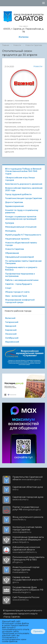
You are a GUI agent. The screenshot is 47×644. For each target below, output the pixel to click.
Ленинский (11, 334)
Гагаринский (12, 322)
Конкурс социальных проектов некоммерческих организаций (21, 218)
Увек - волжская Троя (16, 296)
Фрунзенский (12, 342)
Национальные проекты (17, 239)
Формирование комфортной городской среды (20, 301)
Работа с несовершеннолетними (22, 280)
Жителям (23, 37)
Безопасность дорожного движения (24, 184)
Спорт (8, 288)
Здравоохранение (14, 206)
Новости (17, 45)
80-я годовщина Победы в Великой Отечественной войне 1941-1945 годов (23, 171)
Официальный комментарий (19, 257)
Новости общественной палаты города (21, 244)
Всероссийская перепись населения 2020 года (24, 189)
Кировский (11, 330)
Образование (12, 253)
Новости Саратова (34, 45)
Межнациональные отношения (21, 227)
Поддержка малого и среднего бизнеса (21, 269)
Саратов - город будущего (19, 284)
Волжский (10, 318)
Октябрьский (12, 338)
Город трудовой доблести (18, 194)
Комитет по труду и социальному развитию (22, 211)
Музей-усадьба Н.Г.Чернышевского (23, 235)
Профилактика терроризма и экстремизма (20, 275)
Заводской (11, 326)
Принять (38, 631)
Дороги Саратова (14, 202)
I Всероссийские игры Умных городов (20, 179)
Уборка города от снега (17, 292)
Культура (10, 223)
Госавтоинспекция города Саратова (23, 198)
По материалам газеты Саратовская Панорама (23, 262)
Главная (6, 45)
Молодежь (11, 231)
